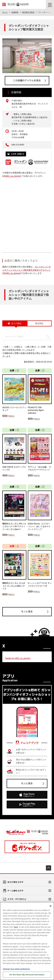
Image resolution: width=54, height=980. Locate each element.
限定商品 (39, 323)
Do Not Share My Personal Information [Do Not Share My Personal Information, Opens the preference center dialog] (27, 975)
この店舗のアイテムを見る (27, 80)
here (16, 927)
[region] (27, 941)
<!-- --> (27, 213)
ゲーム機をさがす (15, 891)
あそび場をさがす (15, 882)
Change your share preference (16, 969)
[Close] (51, 906)
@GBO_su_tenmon (12, 176)
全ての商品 (16, 323)
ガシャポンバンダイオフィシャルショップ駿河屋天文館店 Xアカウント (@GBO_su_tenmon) (26, 270)
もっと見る (27, 611)
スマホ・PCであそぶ (17, 899)
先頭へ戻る (49, 868)
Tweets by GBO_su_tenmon (18, 658)
